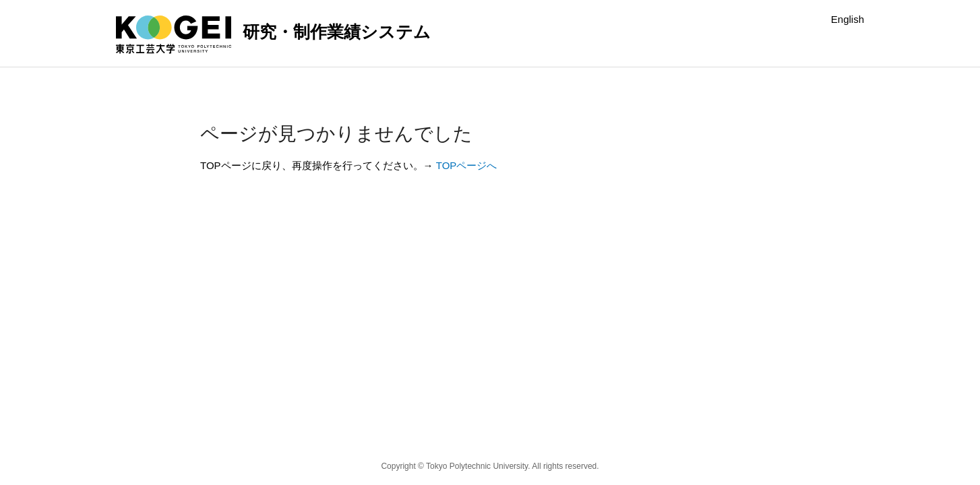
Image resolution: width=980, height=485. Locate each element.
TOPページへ (467, 165)
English (848, 19)
